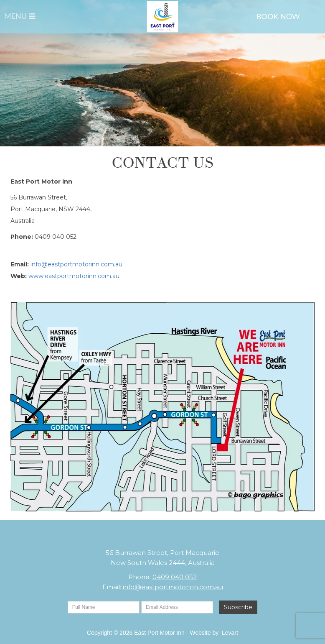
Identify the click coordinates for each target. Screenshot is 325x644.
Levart (230, 633)
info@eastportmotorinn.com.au (76, 264)
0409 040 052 (175, 577)
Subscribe (238, 607)
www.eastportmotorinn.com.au (74, 276)
